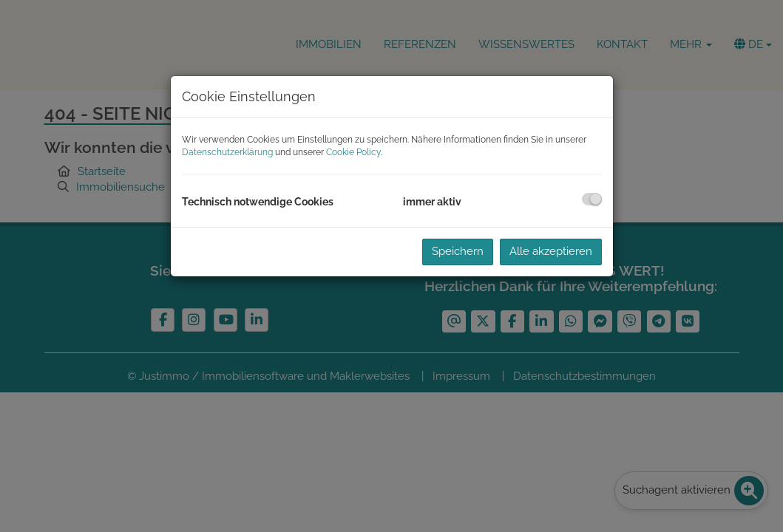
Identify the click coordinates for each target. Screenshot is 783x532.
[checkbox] (592, 199)
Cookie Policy (353, 152)
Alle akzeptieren (551, 251)
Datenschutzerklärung (227, 152)
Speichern (458, 251)
